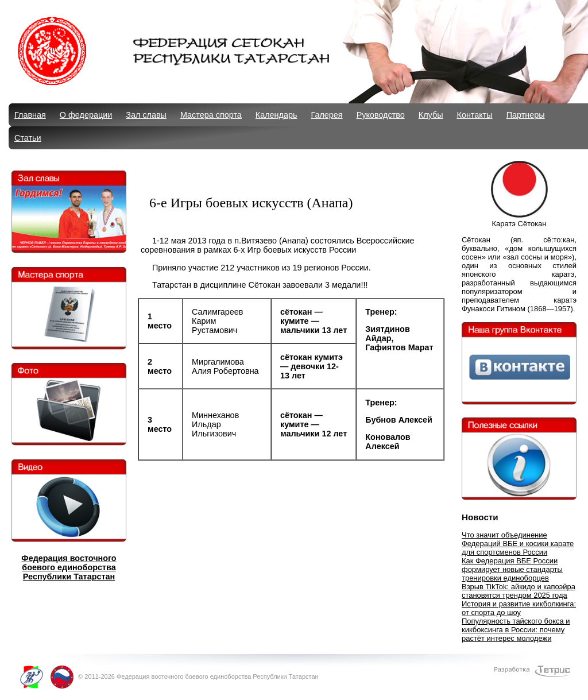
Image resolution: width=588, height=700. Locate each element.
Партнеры (526, 115)
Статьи (28, 138)
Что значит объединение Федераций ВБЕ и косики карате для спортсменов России (518, 544)
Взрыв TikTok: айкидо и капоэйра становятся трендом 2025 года (519, 591)
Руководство (381, 115)
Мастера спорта (211, 115)
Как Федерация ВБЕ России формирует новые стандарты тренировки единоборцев (512, 569)
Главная (30, 115)
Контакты (475, 115)
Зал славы (146, 115)
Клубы (431, 115)
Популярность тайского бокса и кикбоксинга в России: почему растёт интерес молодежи (516, 630)
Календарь (276, 115)
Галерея (326, 115)
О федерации (86, 115)
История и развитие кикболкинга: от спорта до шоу (519, 608)
